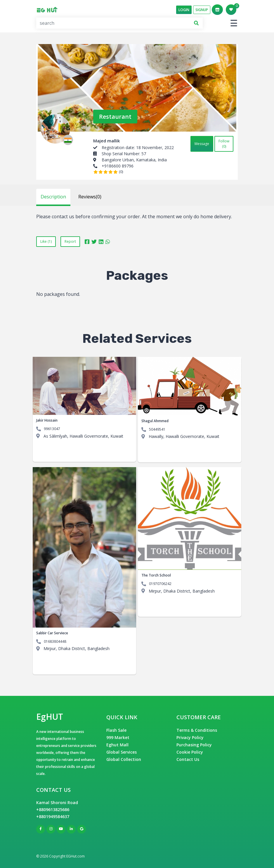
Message (202, 144)
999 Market (118, 737)
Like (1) (46, 241)
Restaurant (115, 117)
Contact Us (188, 759)
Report (70, 241)
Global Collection (124, 759)
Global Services (122, 752)
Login (184, 10)
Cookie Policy (190, 752)
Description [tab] (53, 197)
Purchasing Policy (194, 745)
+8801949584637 (53, 817)
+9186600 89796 (118, 166)
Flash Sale (116, 730)
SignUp (202, 10)
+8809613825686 (53, 810)
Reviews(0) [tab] (90, 197)
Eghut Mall (117, 745)
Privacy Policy (190, 737)
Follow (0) (224, 144)
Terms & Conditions (197, 730)
